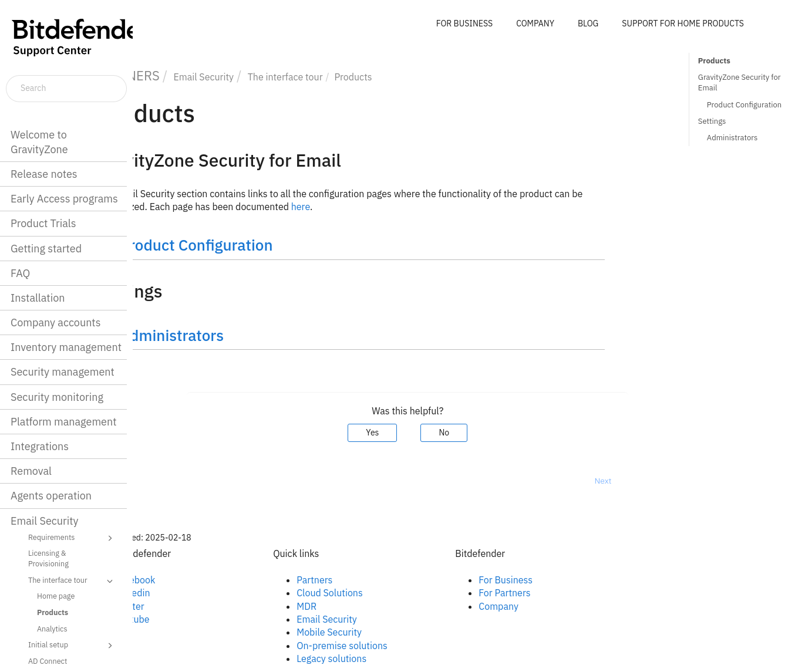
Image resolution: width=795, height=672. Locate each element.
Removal (31, 471)
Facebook (191, 580)
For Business (562, 580)
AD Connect (48, 661)
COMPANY (535, 23)
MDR (363, 606)
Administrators (732, 138)
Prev (164, 481)
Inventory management (66, 347)
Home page (56, 596)
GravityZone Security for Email (740, 82)
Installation (38, 298)
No (500, 433)
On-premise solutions (398, 646)
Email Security (45, 521)
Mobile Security (385, 632)
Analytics (52, 629)
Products (53, 612)
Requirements (72, 538)
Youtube (188, 619)
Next (659, 481)
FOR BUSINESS (464, 23)
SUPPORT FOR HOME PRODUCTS (683, 23)
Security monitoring (57, 397)
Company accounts (55, 323)
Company (555, 606)
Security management (63, 372)
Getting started (46, 249)
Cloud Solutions (386, 593)
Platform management (64, 422)
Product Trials (43, 223)
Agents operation (51, 496)
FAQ (20, 273)
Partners (371, 580)
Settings (712, 121)
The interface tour (72, 581)
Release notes (44, 174)
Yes (429, 433)
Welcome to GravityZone (39, 142)
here (356, 207)
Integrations (40, 446)
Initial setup (72, 646)
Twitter (186, 606)
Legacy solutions (388, 659)
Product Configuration (744, 105)
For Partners (561, 593)
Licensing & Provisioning (48, 558)
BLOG (588, 23)
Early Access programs (64, 199)
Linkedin (188, 593)
